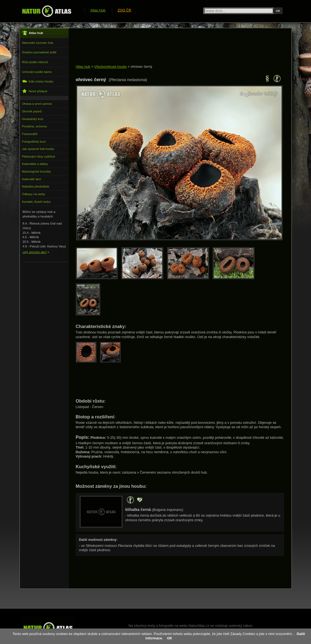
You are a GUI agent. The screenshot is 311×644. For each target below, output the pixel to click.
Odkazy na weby (34, 194)
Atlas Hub (98, 10)
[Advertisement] (175, 47)
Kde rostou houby (38, 81)
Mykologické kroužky (37, 171)
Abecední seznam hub (38, 43)
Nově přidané (35, 91)
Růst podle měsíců (35, 62)
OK (169, 638)
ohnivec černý (142, 67)
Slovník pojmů (32, 111)
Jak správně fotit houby (38, 149)
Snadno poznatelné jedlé (39, 52)
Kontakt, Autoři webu (37, 202)
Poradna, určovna (34, 126)
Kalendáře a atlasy (35, 164)
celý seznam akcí (35, 252)
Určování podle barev (37, 72)
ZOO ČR (125, 10)
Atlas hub (83, 67)
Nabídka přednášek (36, 186)
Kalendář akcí (32, 179)
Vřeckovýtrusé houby (110, 67)
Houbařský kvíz (33, 119)
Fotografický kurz (34, 142)
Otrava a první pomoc (37, 104)
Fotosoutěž (30, 134)
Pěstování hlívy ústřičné (39, 157)
